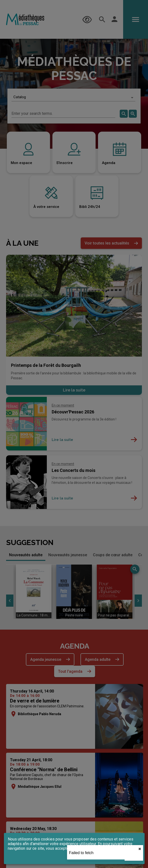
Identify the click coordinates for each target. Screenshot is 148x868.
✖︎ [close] (140, 849)
